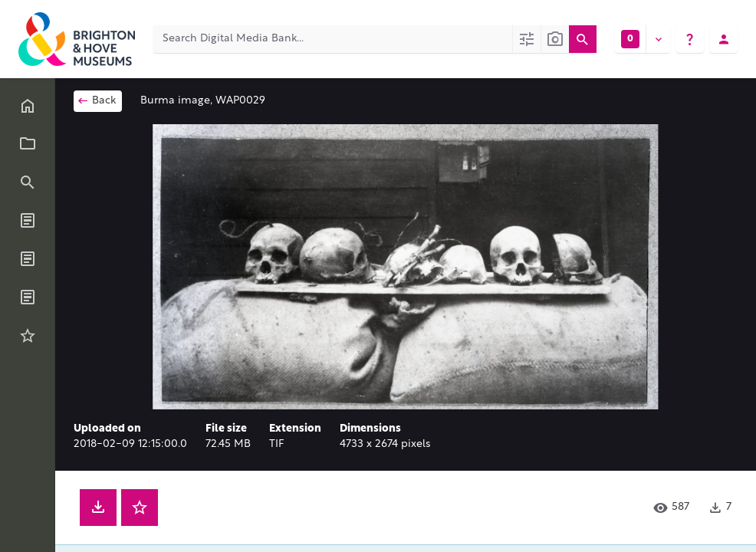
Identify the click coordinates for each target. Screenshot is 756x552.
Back (96, 100)
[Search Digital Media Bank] (333, 39)
